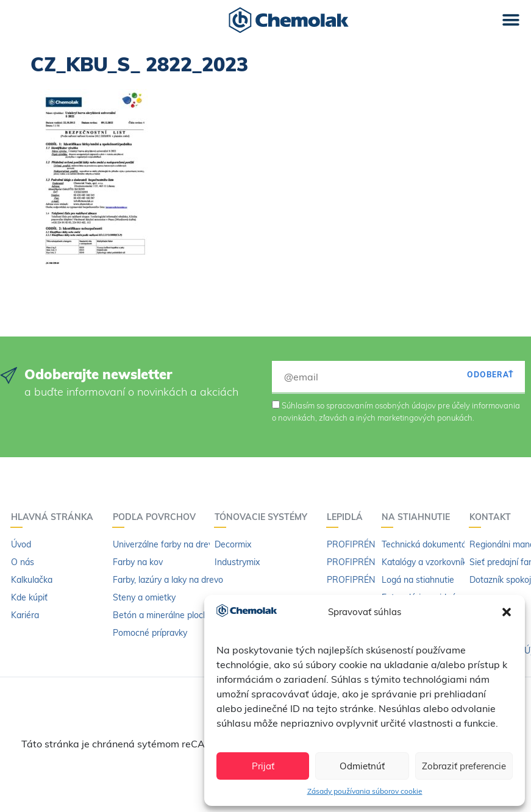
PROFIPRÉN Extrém (366, 562)
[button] (507, 612)
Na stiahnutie (419, 517)
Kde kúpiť (29, 597)
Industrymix (237, 562)
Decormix (233, 544)
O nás (23, 562)
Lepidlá (348, 517)
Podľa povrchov (157, 517)
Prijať (263, 766)
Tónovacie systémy (264, 517)
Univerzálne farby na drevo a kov (177, 544)
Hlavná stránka (55, 517)
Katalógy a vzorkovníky (426, 562)
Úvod (21, 544)
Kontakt (493, 517)
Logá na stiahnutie (418, 580)
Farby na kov (138, 562)
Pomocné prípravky (150, 633)
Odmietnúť (362, 766)
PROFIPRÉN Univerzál (370, 544)
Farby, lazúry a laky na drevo (168, 580)
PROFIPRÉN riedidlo (366, 580)
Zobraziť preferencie (464, 766)
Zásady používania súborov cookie (365, 791)
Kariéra (25, 615)
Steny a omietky (144, 597)
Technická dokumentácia (429, 544)
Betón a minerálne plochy (162, 615)
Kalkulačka (32, 580)
